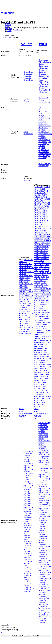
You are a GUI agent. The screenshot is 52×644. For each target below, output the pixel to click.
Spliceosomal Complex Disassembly (43, 110)
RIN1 (48, 342)
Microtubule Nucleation (28, 526)
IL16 (47, 277)
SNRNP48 (45, 360)
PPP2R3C (23, 312)
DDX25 (37, 239)
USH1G (28, 330)
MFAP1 (45, 305)
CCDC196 (38, 217)
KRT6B (43, 289)
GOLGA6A (23, 286)
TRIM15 (22, 326)
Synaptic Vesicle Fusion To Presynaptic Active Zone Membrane (28, 570)
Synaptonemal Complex (29, 500)
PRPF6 (36, 337)
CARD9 (29, 264)
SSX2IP (48, 366)
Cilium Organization (28, 133)
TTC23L (22, 330)
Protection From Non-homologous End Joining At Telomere (45, 143)
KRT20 (45, 287)
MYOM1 (37, 313)
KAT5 (43, 281)
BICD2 (31, 260)
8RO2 (36, 418)
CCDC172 (23, 272)
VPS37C (42, 394)
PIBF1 (48, 323)
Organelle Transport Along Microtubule (28, 538)
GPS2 (36, 271)
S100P (36, 350)
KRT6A (37, 289)
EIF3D (42, 245)
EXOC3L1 (38, 249)
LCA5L (37, 293)
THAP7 (41, 374)
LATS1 (41, 291)
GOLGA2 (30, 284)
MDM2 (42, 303)
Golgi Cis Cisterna (27, 578)
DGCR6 (47, 239)
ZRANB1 (28, 334)
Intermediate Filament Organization (43, 602)
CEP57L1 (37, 231)
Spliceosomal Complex (43, 69)
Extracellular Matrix (43, 79)
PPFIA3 (44, 329)
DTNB (43, 243)
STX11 (22, 318)
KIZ (35, 287)
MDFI (21, 300)
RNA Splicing (43, 124)
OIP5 (21, 308)
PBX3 (36, 321)
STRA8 (37, 368)
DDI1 (21, 282)
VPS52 (29, 332)
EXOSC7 (44, 251)
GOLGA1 (38, 269)
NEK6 (41, 315)
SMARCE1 (47, 358)
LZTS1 (22, 298)
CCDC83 (22, 274)
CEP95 (44, 231)
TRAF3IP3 (38, 378)
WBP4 (48, 396)
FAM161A (46, 255)
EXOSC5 (37, 251)
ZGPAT (37, 400)
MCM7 (37, 303)
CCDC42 (45, 217)
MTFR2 (43, 309)
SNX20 (48, 364)
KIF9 (41, 285)
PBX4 (41, 321)
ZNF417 (37, 402)
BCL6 (42, 201)
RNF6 (42, 344)
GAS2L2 (48, 263)
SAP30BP (43, 350)
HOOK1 (44, 275)
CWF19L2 (42, 237)
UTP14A (46, 392)
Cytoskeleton (28, 72)
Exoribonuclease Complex (44, 575)
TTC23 (30, 328)
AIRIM (42, 189)
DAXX (49, 237)
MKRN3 (37, 307)
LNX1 (47, 297)
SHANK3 (46, 356)
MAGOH (46, 301)
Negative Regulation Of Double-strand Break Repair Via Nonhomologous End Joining (45, 153)
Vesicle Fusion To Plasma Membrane (27, 584)
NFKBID (47, 315)
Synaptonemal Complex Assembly (29, 495)
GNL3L (47, 267)
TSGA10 (29, 326)
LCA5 (47, 291)
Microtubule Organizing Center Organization (45, 489)
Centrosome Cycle (45, 578)
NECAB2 (23, 306)
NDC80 (44, 313)
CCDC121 (38, 213)
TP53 (48, 376)
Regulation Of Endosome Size (29, 591)
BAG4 (42, 199)
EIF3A (36, 245)
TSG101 (37, 382)
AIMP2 (37, 189)
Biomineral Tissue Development (45, 127)
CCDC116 (38, 211)
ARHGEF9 (38, 193)
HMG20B (38, 275)
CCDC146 (38, 215)
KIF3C (36, 285)
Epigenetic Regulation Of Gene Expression (44, 588)
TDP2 (48, 372)
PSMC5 (48, 337)
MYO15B (38, 311)
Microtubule (28, 553)
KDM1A (37, 283)
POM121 (37, 329)
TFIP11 (43, 44)
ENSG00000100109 (41, 414)
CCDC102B (43, 209)
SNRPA (37, 362)
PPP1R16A (38, 331)
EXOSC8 (22, 284)
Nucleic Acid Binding (43, 99)
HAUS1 (28, 290)
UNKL (43, 390)
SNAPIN (37, 360)
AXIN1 (37, 199)
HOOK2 (30, 292)
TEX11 (28, 320)
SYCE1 (22, 320)
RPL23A (48, 344)
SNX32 (37, 366)
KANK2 (45, 279)
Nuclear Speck (44, 76)
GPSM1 (22, 290)
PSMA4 (42, 337)
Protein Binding (26, 100)
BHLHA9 (37, 203)
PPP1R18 (37, 333)
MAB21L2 (38, 301)
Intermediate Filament (43, 621)
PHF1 (44, 323)
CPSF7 (49, 235)
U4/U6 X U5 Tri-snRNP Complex (45, 501)
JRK (40, 279)
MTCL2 (37, 309)
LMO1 (48, 295)
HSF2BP (22, 294)
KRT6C (49, 289)
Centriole (42, 496)
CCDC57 (30, 272)
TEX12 (22, 322)
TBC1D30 (44, 370)
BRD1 (36, 205)
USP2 (48, 390)
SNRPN (37, 364)
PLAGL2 (22, 310)
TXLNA (37, 388)
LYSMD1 (44, 299)
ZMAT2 (43, 400)
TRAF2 (28, 324)
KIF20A (43, 283)
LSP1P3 (37, 299)
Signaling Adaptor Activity (27, 531)
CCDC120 (46, 211)
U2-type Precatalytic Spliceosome (43, 534)
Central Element (26, 477)
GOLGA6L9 (24, 288)
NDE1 (49, 313)
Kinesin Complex (45, 572)
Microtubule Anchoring (43, 551)
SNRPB (43, 362)
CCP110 (43, 225)
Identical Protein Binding (27, 458)
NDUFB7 (29, 304)
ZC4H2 (22, 334)
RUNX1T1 (38, 348)
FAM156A (38, 255)
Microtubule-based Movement (44, 607)
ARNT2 (45, 195)
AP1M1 (45, 191)
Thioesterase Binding (28, 562)
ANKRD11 (38, 191)
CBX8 (36, 209)
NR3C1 (29, 306)
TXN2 (43, 388)
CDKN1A (38, 227)
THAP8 (47, 374)
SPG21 (42, 366)
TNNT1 (43, 376)
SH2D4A (47, 354)
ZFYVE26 (46, 398)
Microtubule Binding (28, 491)
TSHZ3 (42, 384)
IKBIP (43, 277)
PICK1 (26, 308)
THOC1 (37, 376)
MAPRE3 (28, 298)
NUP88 (47, 317)
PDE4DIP (37, 323)
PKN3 (42, 325)
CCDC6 (44, 219)
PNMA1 (29, 310)
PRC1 (43, 333)
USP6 (36, 392)
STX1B (27, 318)
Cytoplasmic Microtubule (28, 75)
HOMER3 (23, 292)
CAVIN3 (46, 207)
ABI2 (26, 260)
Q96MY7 (22, 416)
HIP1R (49, 273)
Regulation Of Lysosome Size (29, 545)
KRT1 (40, 287)
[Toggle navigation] (2, 20)
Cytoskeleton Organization (28, 485)
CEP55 (22, 278)
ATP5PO (37, 197)
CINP (21, 280)
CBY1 (21, 266)
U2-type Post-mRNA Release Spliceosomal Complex (44, 85)
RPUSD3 (37, 346)
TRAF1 (22, 324)
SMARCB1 (38, 358)
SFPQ (46, 352)
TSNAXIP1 (23, 328)
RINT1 (29, 312)
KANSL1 (37, 281)
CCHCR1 (44, 221)
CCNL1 (37, 225)
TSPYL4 (37, 386)
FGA (42, 261)
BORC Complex (27, 550)
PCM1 (46, 321)
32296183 (18, 30)
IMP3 (36, 279)
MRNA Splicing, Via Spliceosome (44, 115)
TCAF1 (43, 372)
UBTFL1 (37, 390)
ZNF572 (43, 402)
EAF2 (48, 243)
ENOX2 (37, 247)
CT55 (36, 237)
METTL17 (38, 305)
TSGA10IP (44, 382)
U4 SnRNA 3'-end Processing (45, 617)
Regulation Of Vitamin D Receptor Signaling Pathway (43, 526)
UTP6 (36, 394)
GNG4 (41, 267)
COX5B (37, 235)
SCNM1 (37, 352)
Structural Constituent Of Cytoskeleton (44, 612)
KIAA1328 (29, 296)
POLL (36, 327)
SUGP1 (48, 368)
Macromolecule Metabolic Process (45, 565)
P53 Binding (43, 592)
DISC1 (43, 241)
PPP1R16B (46, 331)
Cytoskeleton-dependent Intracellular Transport (28, 512)
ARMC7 (45, 193)
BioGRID (9, 37)
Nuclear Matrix (44, 562)
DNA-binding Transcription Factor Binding (44, 596)
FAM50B (45, 257)
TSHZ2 (37, 384)
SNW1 (43, 364)
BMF (49, 203)
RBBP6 (37, 341)
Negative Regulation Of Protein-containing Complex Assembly (45, 134)
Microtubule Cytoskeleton (28, 79)
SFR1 (36, 354)
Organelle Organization (28, 469)
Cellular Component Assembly (43, 512)
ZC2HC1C (38, 398)
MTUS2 (22, 304)
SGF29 (41, 354)
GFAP (36, 267)
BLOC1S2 (23, 262)
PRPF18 (37, 335)
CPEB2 (43, 235)
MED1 (48, 303)
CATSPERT (38, 207)
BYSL (41, 205)
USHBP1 (22, 332)
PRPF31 (43, 335)
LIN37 (48, 293)
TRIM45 (37, 380)
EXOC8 (45, 249)
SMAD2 (30, 314)
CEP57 (48, 229)
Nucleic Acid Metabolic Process (45, 493)
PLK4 (46, 325)
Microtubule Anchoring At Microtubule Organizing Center (45, 557)
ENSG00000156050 (26, 414)
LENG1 (43, 293)
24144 (36, 409)
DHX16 (37, 241)
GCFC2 (42, 265)
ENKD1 (47, 245)
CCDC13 (22, 268)
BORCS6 (22, 264)
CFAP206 (37, 233)
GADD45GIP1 (39, 263)
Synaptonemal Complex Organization (29, 505)
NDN (36, 315)
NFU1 (36, 317)
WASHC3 (42, 396)
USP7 (41, 392)
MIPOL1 (27, 302)
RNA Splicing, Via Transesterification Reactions (45, 468)
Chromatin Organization (43, 569)
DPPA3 (48, 241)
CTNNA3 (27, 280)
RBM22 (43, 341)
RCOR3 (37, 342)
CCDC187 (46, 215)
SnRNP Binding (44, 504)
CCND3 (37, 223)
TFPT (36, 374)
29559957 (27, 181)
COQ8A (44, 233)
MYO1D (45, 311)
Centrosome (28, 454)
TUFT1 (43, 386)
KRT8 (36, 291)
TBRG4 (37, 372)
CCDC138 (23, 270)
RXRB (45, 348)
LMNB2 (43, 295)
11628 (36, 411)
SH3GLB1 (38, 356)
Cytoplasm (42, 74)
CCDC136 (30, 268)
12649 (21, 411)
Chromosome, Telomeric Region (45, 61)
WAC (36, 396)
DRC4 (26, 282)
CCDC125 (28, 266)
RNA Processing (44, 118)
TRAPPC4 (46, 378)
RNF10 (37, 344)
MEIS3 (26, 300)
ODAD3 (42, 319)
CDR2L (30, 276)
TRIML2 (44, 380)
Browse (8, 25)
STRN (42, 368)
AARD (36, 187)
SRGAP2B (29, 316)
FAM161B (26, 44)
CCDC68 (37, 221)
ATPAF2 (44, 197)
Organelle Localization (28, 558)
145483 (22, 409)
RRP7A (44, 346)
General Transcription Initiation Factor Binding (44, 545)
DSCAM (37, 243)
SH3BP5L (23, 314)
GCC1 (36, 265)
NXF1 (36, 319)
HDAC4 (43, 273)
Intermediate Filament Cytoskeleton (43, 582)
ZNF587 (37, 404)
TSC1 (50, 380)
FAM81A (37, 259)
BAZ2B (48, 199)
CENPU (37, 229)
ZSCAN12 (38, 406)
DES (42, 239)
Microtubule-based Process (28, 473)
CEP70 (27, 278)
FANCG (37, 261)
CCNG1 (43, 223)
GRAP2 (41, 271)
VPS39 (48, 394)
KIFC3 (46, 285)
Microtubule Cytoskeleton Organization (28, 464)
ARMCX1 (38, 195)
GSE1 (47, 271)
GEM (47, 265)
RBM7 (48, 341)
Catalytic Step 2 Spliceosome (44, 91)
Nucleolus (42, 72)
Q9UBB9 (37, 416)
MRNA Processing (42, 121)
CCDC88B (23, 276)
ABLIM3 (47, 187)
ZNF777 (43, 404)
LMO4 (42, 297)
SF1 (42, 352)
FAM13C (44, 253)
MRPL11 (44, 307)
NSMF (41, 317)
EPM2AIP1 (44, 247)
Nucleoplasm (43, 66)
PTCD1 (44, 339)
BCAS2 (37, 201)
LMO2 (36, 297)
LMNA (37, 295)
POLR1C (42, 327)
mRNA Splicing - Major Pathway (45, 165)
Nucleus (41, 64)
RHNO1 (43, 342)
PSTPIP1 (37, 339)
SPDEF (22, 316)
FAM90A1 (45, 259)
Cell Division (28, 555)
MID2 (21, 302)
